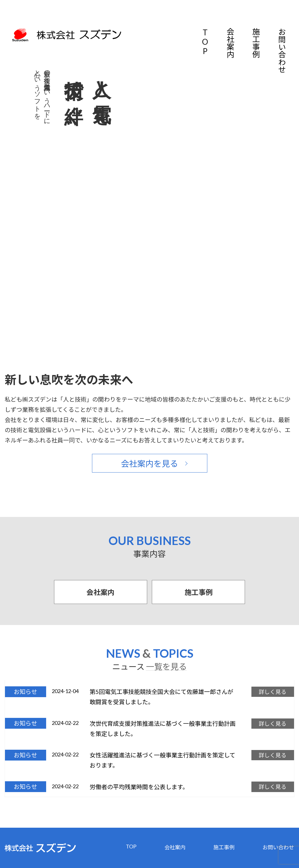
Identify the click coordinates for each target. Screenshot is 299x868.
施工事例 (256, 43)
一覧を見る (166, 666)
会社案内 (230, 43)
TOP (205, 42)
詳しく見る (271, 692)
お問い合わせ (281, 51)
